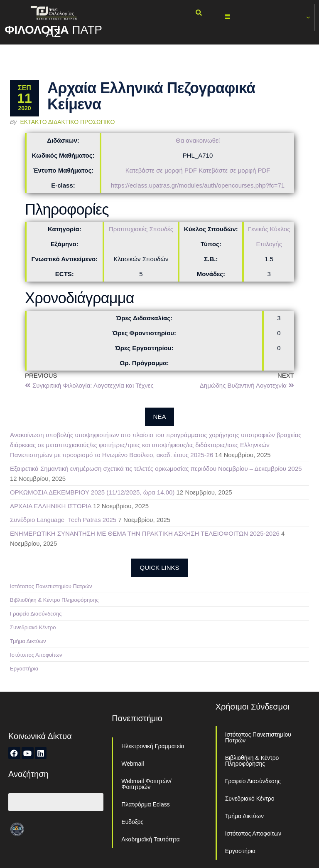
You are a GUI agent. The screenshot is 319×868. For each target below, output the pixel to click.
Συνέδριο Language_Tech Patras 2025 (63, 520)
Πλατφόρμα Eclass (145, 804)
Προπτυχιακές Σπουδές (141, 229)
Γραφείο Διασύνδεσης (36, 614)
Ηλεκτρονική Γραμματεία (153, 746)
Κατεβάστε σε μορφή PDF (161, 170)
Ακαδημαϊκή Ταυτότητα (150, 839)
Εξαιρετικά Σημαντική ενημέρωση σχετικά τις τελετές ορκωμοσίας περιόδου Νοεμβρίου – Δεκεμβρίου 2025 (156, 469)
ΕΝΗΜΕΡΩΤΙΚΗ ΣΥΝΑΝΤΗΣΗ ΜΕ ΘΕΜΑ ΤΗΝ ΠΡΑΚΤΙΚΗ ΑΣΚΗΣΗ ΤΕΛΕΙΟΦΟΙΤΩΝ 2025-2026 (145, 533)
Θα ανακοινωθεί (198, 140)
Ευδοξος (132, 822)
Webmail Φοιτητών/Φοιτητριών (146, 784)
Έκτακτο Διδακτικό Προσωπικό (68, 122)
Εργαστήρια (24, 669)
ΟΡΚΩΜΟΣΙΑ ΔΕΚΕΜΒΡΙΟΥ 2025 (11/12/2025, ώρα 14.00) (92, 492)
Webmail (133, 764)
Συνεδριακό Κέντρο (33, 627)
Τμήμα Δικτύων (28, 641)
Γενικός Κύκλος (269, 229)
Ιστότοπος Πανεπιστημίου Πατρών (51, 586)
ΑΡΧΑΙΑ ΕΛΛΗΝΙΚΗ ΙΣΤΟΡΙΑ (51, 506)
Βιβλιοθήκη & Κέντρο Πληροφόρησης (54, 600)
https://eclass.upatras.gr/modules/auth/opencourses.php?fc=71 (198, 185)
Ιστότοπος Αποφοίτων (36, 655)
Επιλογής (269, 244)
